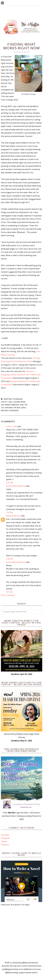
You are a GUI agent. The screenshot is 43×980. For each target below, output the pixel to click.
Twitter (4, 841)
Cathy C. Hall (7, 402)
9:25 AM (9, 483)
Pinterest (5, 845)
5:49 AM (9, 559)
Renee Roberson (12, 405)
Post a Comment (8, 595)
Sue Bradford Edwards (16, 486)
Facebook (5, 835)
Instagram (5, 838)
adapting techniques (13, 399)
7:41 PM (9, 512)
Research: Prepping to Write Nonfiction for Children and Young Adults (21, 375)
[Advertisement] (21, 934)
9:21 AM (9, 592)
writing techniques (10, 410)
